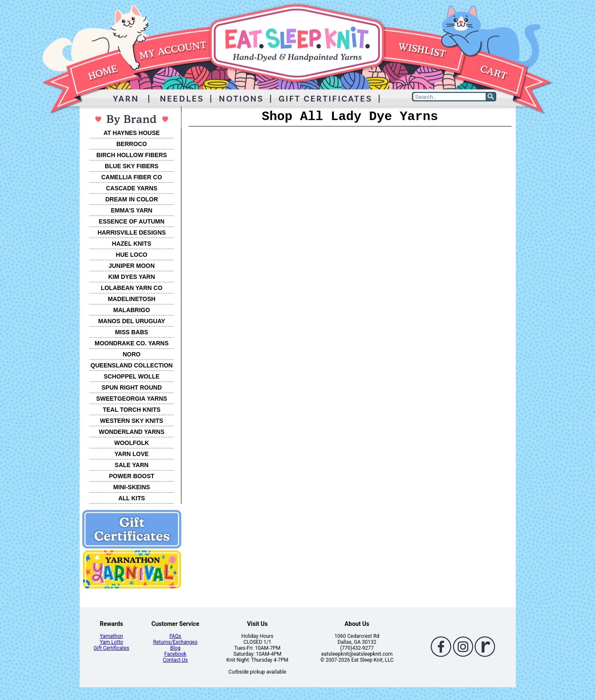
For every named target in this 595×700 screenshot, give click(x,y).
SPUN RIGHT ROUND (132, 387)
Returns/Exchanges (175, 642)
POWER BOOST (132, 476)
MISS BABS (132, 332)
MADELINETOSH (132, 299)
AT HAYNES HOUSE (132, 133)
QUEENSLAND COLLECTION (132, 365)
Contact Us (175, 660)
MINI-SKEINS (132, 487)
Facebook (175, 654)
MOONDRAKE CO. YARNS (131, 343)
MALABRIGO (132, 310)
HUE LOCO (132, 255)
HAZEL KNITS (132, 244)
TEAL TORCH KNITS (132, 410)
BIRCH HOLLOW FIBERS (132, 155)
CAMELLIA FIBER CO (132, 177)
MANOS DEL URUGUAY (131, 321)
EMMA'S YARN (131, 210)
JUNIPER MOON (132, 266)
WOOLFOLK (132, 443)
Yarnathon (111, 636)
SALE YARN (131, 465)
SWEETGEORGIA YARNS (132, 399)
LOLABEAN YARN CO (132, 288)
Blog (175, 648)
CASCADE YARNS (132, 188)
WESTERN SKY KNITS (132, 421)
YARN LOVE (132, 454)
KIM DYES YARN (132, 277)
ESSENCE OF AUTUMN (132, 221)
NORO (132, 354)
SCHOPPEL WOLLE (131, 376)
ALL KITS (132, 498)
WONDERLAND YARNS (132, 432)
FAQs (175, 636)
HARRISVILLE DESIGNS (132, 232)
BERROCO (132, 144)
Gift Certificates (111, 648)
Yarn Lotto (111, 642)
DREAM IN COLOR (132, 199)
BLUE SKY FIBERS (132, 166)
